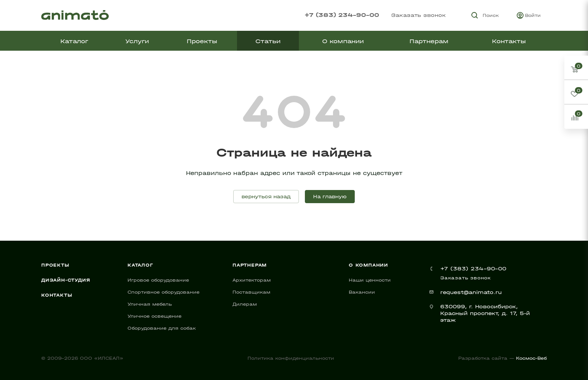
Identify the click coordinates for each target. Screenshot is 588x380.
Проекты (55, 265)
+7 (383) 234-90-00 (342, 15)
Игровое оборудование (158, 280)
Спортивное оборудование (163, 292)
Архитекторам (252, 280)
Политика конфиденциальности (291, 358)
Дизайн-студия (66, 280)
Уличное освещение (154, 316)
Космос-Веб (531, 358)
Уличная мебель (150, 304)
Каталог (140, 265)
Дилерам (245, 304)
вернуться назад (266, 197)
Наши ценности (370, 280)
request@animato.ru (471, 292)
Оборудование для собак (162, 328)
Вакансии (362, 292)
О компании (368, 265)
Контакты (57, 295)
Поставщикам (251, 292)
